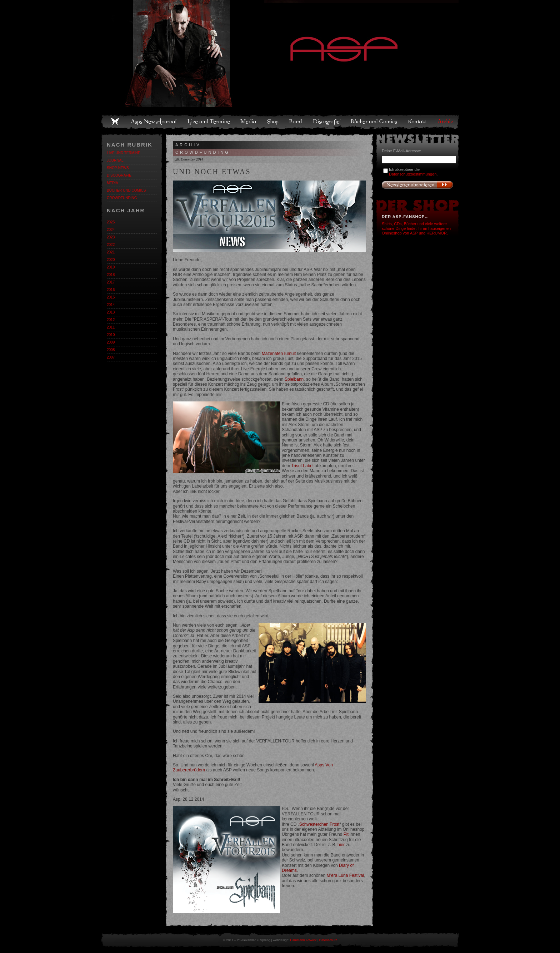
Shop (273, 122)
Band (296, 122)
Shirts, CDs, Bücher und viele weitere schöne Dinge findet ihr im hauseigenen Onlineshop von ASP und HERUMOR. (416, 228)
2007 (111, 357)
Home (115, 122)
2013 (111, 312)
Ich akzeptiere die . (413, 172)
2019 (111, 267)
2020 (111, 260)
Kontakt (418, 122)
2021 (111, 252)
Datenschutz (328, 940)
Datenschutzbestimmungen (413, 174)
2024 (111, 230)
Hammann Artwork (303, 940)
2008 (111, 350)
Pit (346, 834)
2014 (111, 305)
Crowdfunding (122, 198)
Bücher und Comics (374, 122)
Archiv (446, 122)
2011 (111, 327)
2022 (111, 245)
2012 (111, 320)
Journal (115, 160)
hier (341, 845)
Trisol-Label (302, 466)
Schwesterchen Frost (319, 824)
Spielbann (294, 379)
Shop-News (118, 168)
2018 (111, 275)
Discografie (327, 122)
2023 (111, 237)
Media (249, 122)
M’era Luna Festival (345, 875)
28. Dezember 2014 (189, 159)
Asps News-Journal (154, 122)
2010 (111, 335)
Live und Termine (209, 122)
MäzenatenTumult (279, 354)
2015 (111, 297)
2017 (111, 282)
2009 (111, 342)
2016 (111, 290)
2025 (111, 222)
